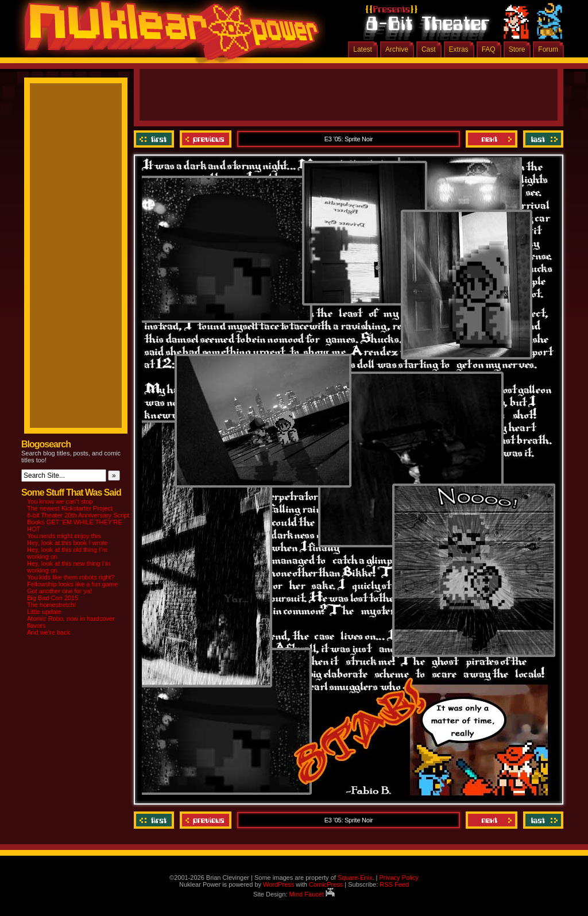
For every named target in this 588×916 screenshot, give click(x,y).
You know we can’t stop (60, 501)
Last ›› (542, 139)
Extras (459, 49)
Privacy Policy (399, 878)
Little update (44, 612)
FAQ (489, 49)
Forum (548, 49)
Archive (397, 49)
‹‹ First (155, 139)
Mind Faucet (312, 894)
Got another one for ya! (59, 591)
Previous (206, 139)
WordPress (278, 884)
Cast (429, 49)
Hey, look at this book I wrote (67, 543)
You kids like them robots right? (71, 577)
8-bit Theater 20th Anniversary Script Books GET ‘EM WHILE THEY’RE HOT (78, 522)
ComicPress (326, 884)
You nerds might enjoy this (64, 536)
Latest (363, 49)
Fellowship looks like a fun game (72, 584)
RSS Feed (394, 884)
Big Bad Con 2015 (53, 598)
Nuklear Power (168, 34)
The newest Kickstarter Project (70, 508)
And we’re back (49, 632)
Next (492, 139)
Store (517, 49)
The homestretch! (52, 605)
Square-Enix (355, 878)
